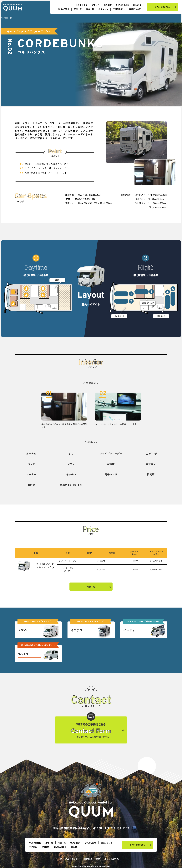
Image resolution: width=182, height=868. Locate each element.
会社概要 (108, 5)
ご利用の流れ (119, 9)
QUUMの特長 (63, 9)
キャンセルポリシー (113, 859)
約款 (98, 859)
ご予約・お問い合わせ (163, 7)
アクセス (96, 5)
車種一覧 (78, 9)
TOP (3, 18)
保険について (135, 9)
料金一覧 (90, 9)
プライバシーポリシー (70, 859)
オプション (103, 9)
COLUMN (137, 5)
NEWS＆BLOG (122, 5)
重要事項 (88, 859)
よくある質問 (82, 5)
